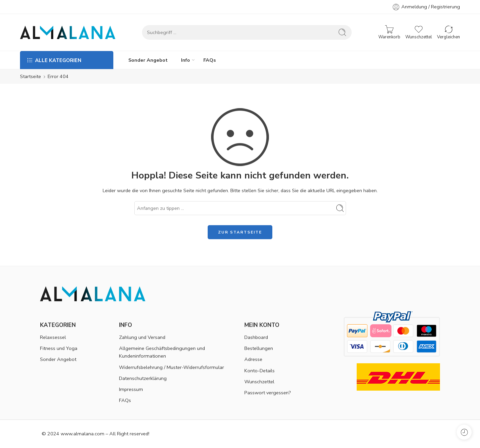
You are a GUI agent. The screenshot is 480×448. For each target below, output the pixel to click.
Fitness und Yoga (59, 348)
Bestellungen (259, 348)
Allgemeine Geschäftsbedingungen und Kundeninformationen (162, 352)
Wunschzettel (259, 382)
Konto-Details (259, 371)
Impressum (131, 389)
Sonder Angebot (148, 60)
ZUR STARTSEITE (240, 232)
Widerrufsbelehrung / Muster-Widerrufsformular (171, 367)
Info (185, 60)
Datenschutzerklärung (143, 378)
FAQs (210, 60)
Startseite (30, 76)
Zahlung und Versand (142, 337)
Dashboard (256, 337)
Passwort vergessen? (268, 393)
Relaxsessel (53, 337)
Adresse (253, 359)
